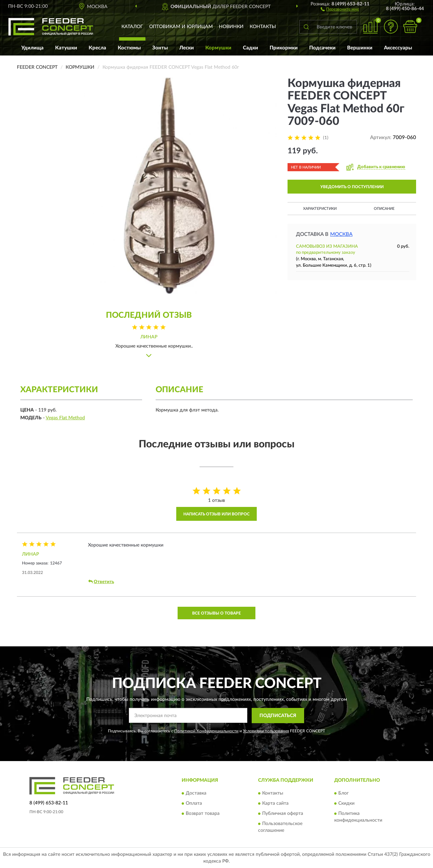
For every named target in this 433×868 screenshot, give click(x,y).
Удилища (32, 48)
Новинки (231, 27)
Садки (250, 48)
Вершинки (360, 48)
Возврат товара (203, 814)
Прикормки (284, 48)
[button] (340, 9)
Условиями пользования (266, 731)
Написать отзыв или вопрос (216, 514)
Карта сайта (275, 803)
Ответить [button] (101, 582)
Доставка (196, 793)
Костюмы (129, 48)
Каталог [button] (132, 27)
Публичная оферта (283, 814)
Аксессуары (398, 48)
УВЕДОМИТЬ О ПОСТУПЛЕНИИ (352, 187)
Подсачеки (322, 48)
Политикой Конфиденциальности (206, 731)
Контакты (263, 27)
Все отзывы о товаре (216, 613)
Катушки (66, 48)
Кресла (97, 48)
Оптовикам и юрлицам (181, 27)
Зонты (160, 48)
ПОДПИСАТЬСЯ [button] (278, 716)
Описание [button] (384, 209)
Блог (344, 793)
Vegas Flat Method (65, 418)
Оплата (194, 803)
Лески (187, 48)
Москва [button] (341, 234)
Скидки (346, 803)
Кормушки (218, 48)
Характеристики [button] (320, 209)
